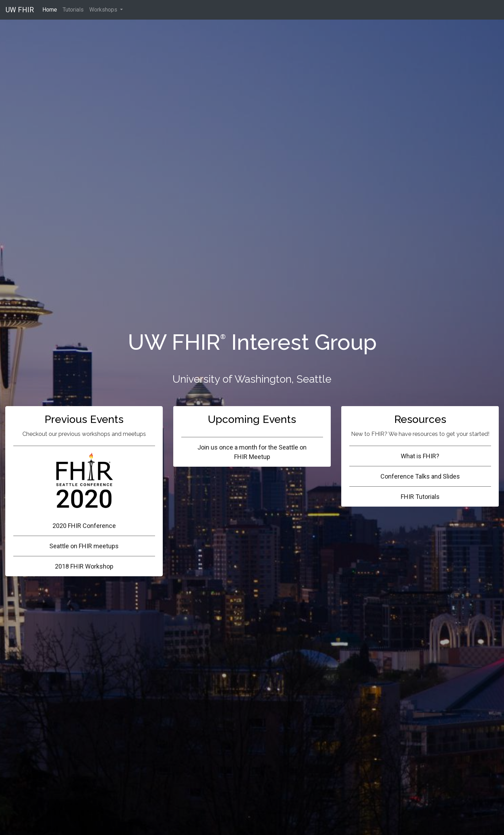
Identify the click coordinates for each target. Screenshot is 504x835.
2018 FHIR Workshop (84, 566)
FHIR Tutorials (420, 497)
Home (51, 9)
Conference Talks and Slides (420, 476)
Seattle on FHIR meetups (84, 546)
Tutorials (73, 10)
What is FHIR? (420, 456)
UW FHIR (20, 10)
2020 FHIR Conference (84, 490)
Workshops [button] (104, 10)
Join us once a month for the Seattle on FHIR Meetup (252, 452)
